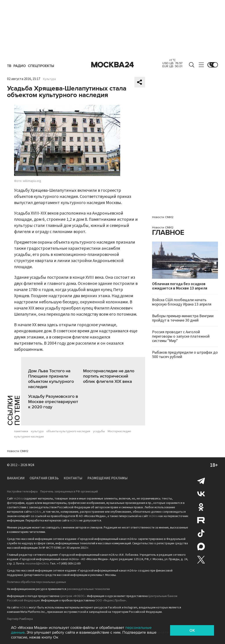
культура (37, 431)
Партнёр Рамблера (20, 619)
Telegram (201, 481)
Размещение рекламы (108, 478)
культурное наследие (29, 437)
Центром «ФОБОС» (73, 596)
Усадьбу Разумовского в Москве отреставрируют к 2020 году (53, 402)
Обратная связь (44, 478)
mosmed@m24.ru (37, 564)
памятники (21, 431)
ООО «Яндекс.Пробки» (111, 601)
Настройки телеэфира (22, 492)
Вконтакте (201, 494)
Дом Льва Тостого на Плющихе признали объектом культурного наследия (51, 379)
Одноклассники (201, 507)
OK (192, 630)
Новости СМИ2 (18, 451)
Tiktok (201, 533)
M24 (31, 465)
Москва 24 (112, 65)
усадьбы (99, 431)
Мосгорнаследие (119, 431)
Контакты (73, 478)
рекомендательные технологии (88, 589)
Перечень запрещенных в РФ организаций (69, 492)
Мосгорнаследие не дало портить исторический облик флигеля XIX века (109, 376)
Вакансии (16, 478)
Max (201, 546)
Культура (49, 79)
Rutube (201, 520)
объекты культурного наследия (68, 431)
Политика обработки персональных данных (36, 582)
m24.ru (18, 499)
